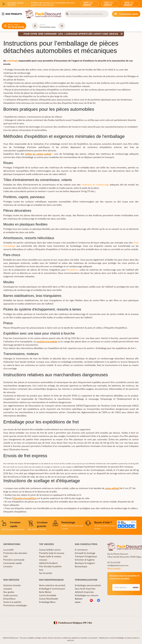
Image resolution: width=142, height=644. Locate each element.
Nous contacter (114, 568)
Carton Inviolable (48, 595)
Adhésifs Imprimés (84, 592)
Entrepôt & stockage (85, 553)
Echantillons (9, 599)
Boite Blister (45, 592)
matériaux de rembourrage (95, 185)
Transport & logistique (86, 556)
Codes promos (11, 595)
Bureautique (81, 566)
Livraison (8, 566)
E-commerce (81, 550)
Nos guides (9, 592)
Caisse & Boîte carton (50, 550)
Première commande (14, 560)
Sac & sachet (46, 573)
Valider (136, 587)
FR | (86, 623)
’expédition (73, 270)
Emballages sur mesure (87, 595)
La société (8, 550)
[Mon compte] (44, 26)
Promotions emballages (15, 605)
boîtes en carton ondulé (38, 154)
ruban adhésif (112, 488)
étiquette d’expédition (25, 498)
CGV (5, 556)
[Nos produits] (12, 14)
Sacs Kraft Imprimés (85, 589)
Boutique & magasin (85, 563)
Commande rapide (13, 563)
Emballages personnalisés (88, 585)
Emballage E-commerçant (52, 589)
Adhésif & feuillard (48, 563)
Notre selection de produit (52, 585)
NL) (90, 623)
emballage (13, 61)
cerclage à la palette (47, 341)
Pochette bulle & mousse (52, 553)
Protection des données (15, 553)
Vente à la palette (12, 602)
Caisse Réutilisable (49, 599)
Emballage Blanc (47, 602)
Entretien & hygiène (85, 560)
